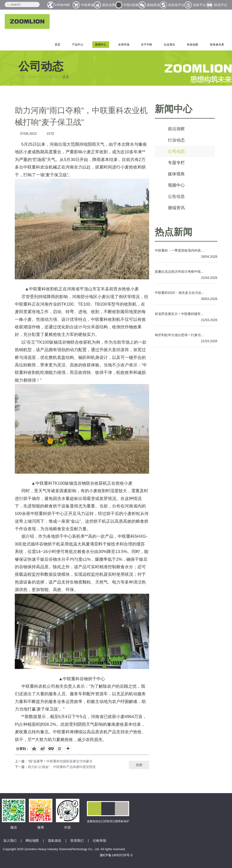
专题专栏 (176, 163)
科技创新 (193, 45)
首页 (58, 45)
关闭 (139, 765)
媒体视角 (176, 174)
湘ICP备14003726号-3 (116, 855)
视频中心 (176, 185)
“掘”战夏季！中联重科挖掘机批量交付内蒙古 (60, 761)
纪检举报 (100, 841)
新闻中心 (101, 45)
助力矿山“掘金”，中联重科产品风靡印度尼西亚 (62, 767)
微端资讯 (176, 208)
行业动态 (176, 140)
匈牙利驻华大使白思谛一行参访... (179, 335)
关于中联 (147, 45)
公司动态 (52, 77)
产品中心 (78, 45)
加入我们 (10, 841)
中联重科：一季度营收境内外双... (179, 250)
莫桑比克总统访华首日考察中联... (179, 272)
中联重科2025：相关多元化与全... (180, 293)
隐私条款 (55, 841)
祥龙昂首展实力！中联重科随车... (179, 314)
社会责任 (170, 45)
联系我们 (77, 841)
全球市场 (124, 45)
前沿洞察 (176, 129)
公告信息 (176, 196)
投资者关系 (217, 45)
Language (63, 4)
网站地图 (32, 841)
